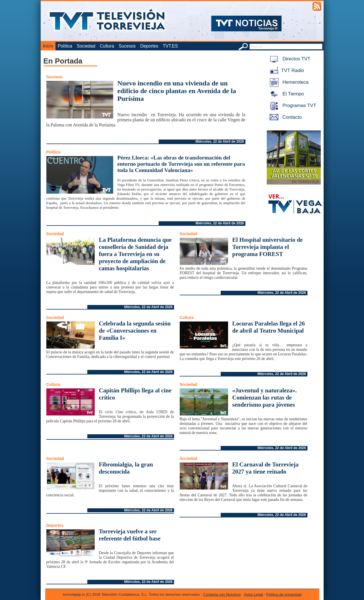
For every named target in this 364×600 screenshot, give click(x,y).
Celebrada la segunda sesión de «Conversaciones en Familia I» (135, 331)
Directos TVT (289, 59)
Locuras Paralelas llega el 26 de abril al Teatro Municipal (269, 327)
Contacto (285, 117)
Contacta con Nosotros (222, 594)
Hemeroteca (288, 82)
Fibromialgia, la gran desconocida (126, 468)
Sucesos (127, 46)
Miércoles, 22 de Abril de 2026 (220, 142)
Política (65, 46)
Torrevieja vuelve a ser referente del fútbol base (130, 535)
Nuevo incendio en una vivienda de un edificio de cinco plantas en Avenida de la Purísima (177, 91)
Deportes (149, 46)
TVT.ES (170, 46)
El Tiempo (286, 94)
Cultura (107, 46)
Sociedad (86, 46)
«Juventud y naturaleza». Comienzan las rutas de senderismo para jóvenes (265, 398)
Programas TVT (292, 106)
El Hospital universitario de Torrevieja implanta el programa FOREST (268, 247)
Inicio (48, 46)
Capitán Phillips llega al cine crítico (135, 394)
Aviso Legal (254, 594)
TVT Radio (286, 70)
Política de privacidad (284, 594)
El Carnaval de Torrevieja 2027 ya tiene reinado (266, 468)
